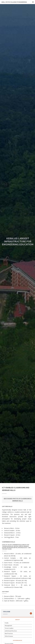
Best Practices (9, 633)
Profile (7, 623)
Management (8, 626)
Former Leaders (9, 628)
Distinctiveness (9, 636)
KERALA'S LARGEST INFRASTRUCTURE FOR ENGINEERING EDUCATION (18, 241)
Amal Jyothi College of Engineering (14, 2)
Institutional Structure (11, 631)
